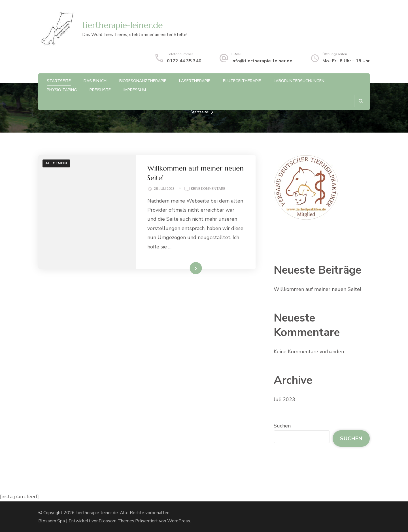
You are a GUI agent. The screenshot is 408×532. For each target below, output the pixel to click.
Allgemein (56, 163)
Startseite (59, 81)
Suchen (282, 426)
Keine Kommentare (208, 189)
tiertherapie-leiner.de (122, 25)
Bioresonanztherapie (143, 81)
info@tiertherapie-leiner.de (262, 61)
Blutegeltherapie (242, 81)
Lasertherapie (195, 81)
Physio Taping (62, 90)
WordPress (179, 521)
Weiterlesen (186, 268)
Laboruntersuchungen (299, 81)
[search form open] (361, 101)
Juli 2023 (284, 399)
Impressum (135, 90)
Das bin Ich (95, 81)
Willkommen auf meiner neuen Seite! (317, 289)
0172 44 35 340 (184, 61)
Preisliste (100, 90)
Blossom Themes (116, 521)
